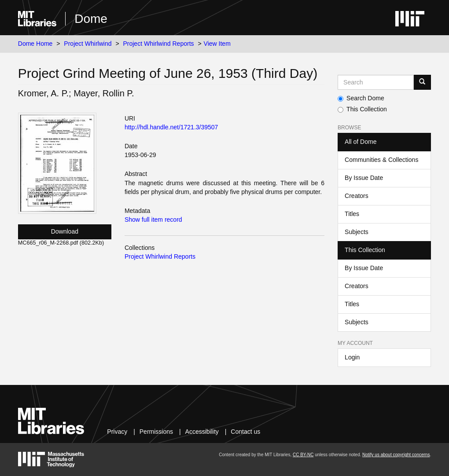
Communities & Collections (381, 160)
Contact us (245, 432)
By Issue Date (364, 178)
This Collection (362, 109)
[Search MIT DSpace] (376, 82)
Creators (357, 196)
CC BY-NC (303, 455)
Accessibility (202, 432)
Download (65, 231)
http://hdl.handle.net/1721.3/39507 (171, 127)
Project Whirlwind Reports (158, 44)
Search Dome (361, 98)
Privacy (117, 432)
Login (352, 357)
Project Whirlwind (88, 44)
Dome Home (35, 44)
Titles (352, 214)
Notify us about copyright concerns (396, 455)
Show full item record (153, 220)
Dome (91, 19)
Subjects (357, 232)
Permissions (156, 432)
